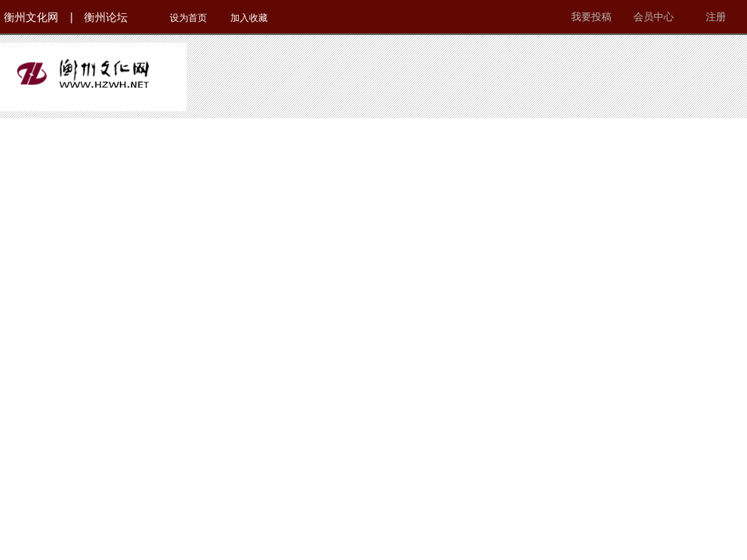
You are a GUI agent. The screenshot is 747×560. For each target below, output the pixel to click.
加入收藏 (249, 18)
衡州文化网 (31, 17)
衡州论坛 (106, 17)
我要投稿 (591, 17)
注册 (716, 17)
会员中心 (654, 17)
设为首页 (188, 18)
